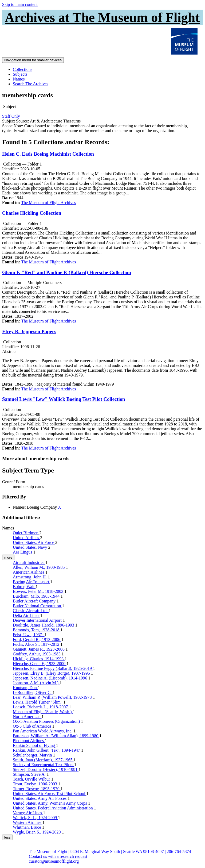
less (7, 837)
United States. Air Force (34, 542)
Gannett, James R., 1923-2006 (39, 649)
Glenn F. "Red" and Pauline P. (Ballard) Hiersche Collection (67, 272)
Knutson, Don (25, 688)
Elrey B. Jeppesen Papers (29, 331)
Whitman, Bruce (27, 827)
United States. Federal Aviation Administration (53, 808)
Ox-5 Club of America (33, 726)
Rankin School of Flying (34, 745)
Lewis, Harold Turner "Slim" (38, 702)
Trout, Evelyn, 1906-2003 (36, 784)
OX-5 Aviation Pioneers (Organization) (47, 721)
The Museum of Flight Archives (48, 203)
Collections (23, 69)
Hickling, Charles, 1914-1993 (39, 659)
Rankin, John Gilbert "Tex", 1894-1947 (47, 750)
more (8, 557)
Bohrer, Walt (24, 587)
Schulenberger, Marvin (33, 755)
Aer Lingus (23, 552)
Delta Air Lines (27, 615)
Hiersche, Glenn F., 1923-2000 (40, 664)
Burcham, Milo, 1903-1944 (37, 596)
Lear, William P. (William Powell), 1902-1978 (53, 697)
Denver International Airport (38, 620)
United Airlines (26, 538)
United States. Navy (30, 547)
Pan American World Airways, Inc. (43, 731)
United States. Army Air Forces (40, 798)
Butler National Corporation (37, 606)
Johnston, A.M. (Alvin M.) (36, 683)
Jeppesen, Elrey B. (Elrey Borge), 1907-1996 (52, 673)
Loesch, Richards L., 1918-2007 (41, 707)
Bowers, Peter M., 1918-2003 (39, 591)
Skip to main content (20, 4)
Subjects (20, 74)
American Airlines (29, 572)
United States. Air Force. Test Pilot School (50, 794)
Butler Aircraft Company (35, 601)
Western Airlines (28, 822)
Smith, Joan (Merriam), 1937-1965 (43, 760)
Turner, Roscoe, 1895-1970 (37, 789)
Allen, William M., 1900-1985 (39, 567)
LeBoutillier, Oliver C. (33, 692)
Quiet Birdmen (26, 533)
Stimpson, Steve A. (30, 774)
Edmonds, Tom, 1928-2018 (37, 630)
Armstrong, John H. (30, 577)
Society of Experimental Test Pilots (44, 765)
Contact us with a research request (58, 856)
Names (19, 79)
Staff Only (11, 116)
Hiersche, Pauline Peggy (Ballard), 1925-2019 (53, 668)
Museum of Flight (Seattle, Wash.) (43, 712)
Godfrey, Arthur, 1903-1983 (37, 654)
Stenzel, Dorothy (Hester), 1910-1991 (46, 769)
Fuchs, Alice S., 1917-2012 (37, 644)
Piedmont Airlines (29, 741)
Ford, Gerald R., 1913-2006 (37, 640)
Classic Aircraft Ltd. (31, 611)
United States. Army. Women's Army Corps (50, 803)
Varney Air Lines (28, 813)
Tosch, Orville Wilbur (32, 779)
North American (27, 717)
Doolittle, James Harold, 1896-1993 (44, 625)
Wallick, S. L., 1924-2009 (35, 818)
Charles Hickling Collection (32, 213)
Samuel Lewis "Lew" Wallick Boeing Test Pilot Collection (64, 399)
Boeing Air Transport (31, 582)
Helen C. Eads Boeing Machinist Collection (48, 154)
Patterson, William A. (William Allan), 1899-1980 (56, 736)
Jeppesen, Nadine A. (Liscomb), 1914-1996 (51, 678)
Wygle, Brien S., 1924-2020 (37, 832)
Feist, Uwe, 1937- (29, 635)
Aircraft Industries (29, 562)
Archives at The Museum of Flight (102, 17)
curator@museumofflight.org (54, 861)
